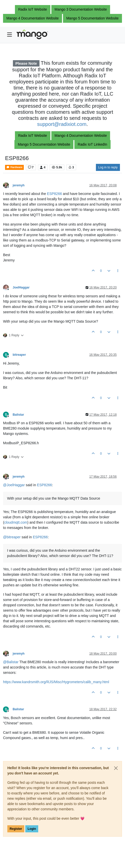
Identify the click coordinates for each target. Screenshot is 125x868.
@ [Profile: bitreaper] (12, 537)
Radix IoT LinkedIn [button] (92, 144)
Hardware (14, 167)
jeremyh (19, 185)
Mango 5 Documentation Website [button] (92, 18)
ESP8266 (55, 194)
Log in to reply (108, 167)
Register (16, 829)
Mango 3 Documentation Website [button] (81, 9)
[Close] (116, 768)
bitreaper (19, 355)
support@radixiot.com (62, 124)
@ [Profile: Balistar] (11, 662)
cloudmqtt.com (16, 522)
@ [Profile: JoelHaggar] (14, 485)
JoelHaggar (21, 287)
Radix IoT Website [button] (33, 9)
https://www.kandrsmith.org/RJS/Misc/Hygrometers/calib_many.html (56, 682)
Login (32, 829)
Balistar (18, 415)
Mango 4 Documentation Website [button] (33, 18)
